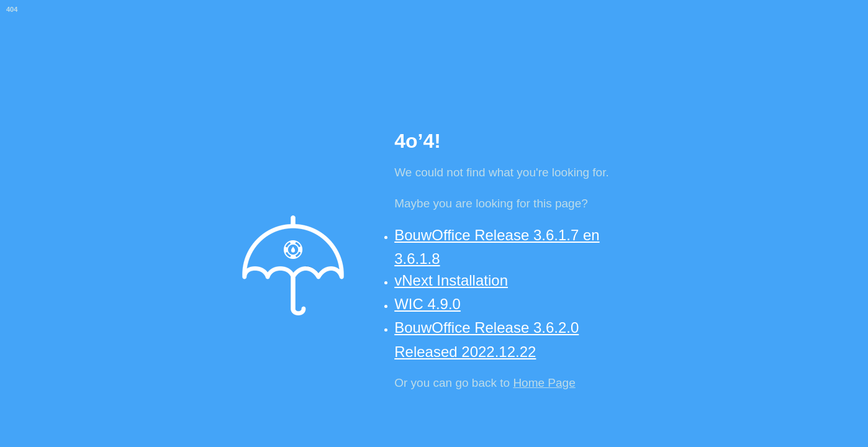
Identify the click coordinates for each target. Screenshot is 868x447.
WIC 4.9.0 (427, 304)
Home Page (544, 383)
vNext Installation (451, 280)
